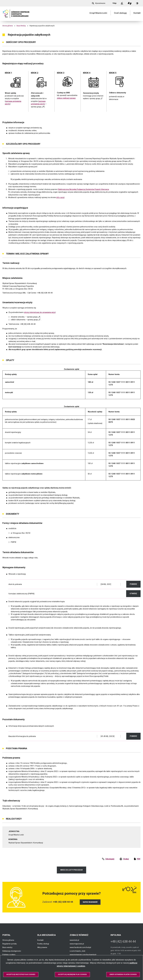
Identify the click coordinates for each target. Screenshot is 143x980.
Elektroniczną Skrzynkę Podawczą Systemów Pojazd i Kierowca (83, 189)
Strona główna (8, 26)
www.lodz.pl (74, 940)
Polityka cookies (9, 955)
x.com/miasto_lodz (77, 951)
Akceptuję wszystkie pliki (21, 974)
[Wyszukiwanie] (99, 3)
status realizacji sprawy (66, 98)
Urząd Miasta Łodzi (98, 14)
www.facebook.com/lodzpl (80, 947)
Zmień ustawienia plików (123, 974)
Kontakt (137, 14)
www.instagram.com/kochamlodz (83, 955)
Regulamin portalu (10, 944)
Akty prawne (42, 947)
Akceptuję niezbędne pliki (72, 974)
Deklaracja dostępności (12, 951)
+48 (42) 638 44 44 (123, 941)
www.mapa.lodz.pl (77, 944)
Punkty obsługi (43, 944)
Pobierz (135, 584)
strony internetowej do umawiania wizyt (40, 312)
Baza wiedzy (7, 947)
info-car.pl (60, 197)
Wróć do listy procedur (71, 870)
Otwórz (135, 593)
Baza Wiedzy (21, 26)
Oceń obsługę (120, 14)
